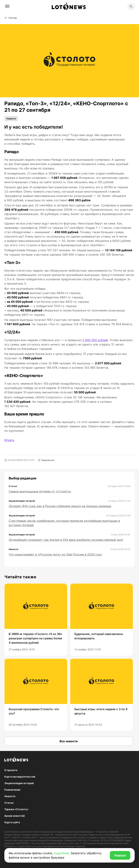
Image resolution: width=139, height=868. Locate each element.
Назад (11, 18)
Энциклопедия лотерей (19, 783)
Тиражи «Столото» (16, 809)
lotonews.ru (16, 832)
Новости (11, 119)
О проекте (11, 770)
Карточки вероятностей (20, 777)
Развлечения (12, 790)
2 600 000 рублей (95, 340)
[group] (36, 620)
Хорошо (120, 855)
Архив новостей (14, 816)
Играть (9, 440)
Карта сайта (12, 822)
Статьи (9, 803)
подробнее (61, 853)
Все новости (69, 741)
